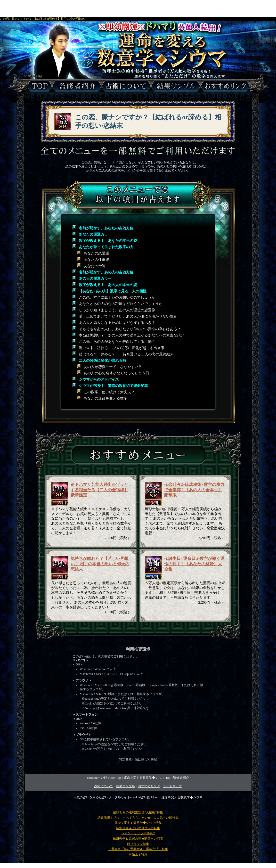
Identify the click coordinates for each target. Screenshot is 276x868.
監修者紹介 (181, 778)
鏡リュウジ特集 (138, 844)
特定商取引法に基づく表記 (138, 760)
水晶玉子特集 (138, 854)
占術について (104, 786)
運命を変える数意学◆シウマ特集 (138, 823)
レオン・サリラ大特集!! (138, 833)
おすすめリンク (149, 786)
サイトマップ (172, 786)
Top (147, 778)
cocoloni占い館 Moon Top (104, 778)
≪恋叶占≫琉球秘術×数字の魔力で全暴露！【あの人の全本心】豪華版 (194, 490)
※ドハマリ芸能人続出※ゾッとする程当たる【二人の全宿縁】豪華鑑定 (99, 490)
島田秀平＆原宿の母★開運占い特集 (138, 839)
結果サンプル (125, 786)
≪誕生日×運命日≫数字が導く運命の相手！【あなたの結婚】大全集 (194, 564)
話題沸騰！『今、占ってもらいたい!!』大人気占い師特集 (138, 818)
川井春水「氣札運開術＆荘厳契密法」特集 (138, 849)
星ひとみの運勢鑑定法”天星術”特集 (138, 812)
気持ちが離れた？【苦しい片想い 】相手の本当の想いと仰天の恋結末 (100, 564)
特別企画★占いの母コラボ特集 (138, 828)
